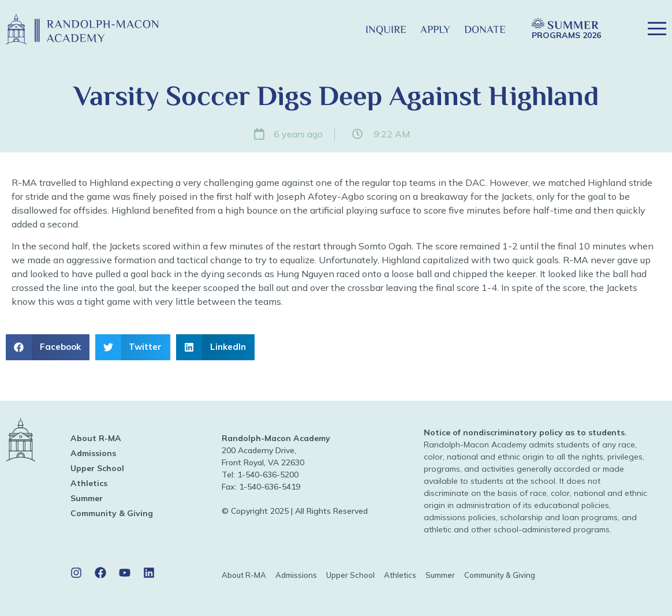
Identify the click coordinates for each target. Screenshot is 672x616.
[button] (340, 29)
